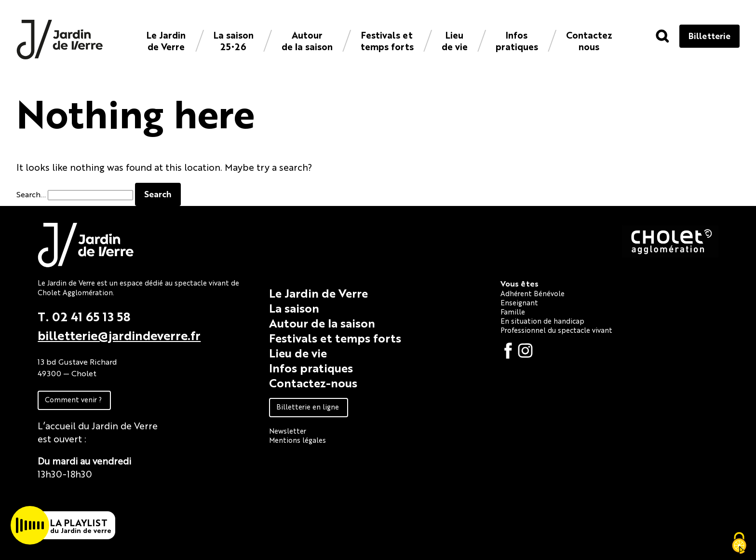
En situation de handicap (542, 321)
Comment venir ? (73, 399)
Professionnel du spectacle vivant (556, 330)
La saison (294, 308)
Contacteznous (589, 40)
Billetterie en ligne (308, 406)
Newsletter (288, 430)
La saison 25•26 (234, 40)
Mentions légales (297, 440)
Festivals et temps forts (387, 40)
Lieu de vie (455, 40)
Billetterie (709, 35)
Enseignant (519, 302)
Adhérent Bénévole (533, 293)
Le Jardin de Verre (166, 40)
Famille (513, 311)
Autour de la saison (307, 40)
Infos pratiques (517, 40)
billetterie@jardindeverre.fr (119, 335)
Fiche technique (73, 496)
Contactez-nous (313, 382)
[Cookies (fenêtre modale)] (739, 544)
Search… (31, 194)
